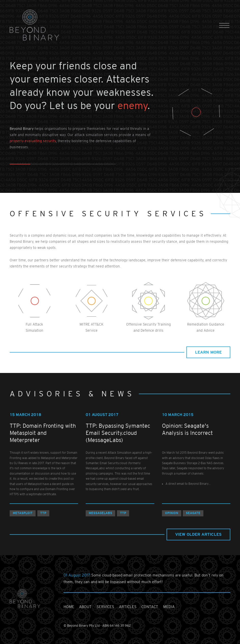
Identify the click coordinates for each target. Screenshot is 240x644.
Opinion (172, 513)
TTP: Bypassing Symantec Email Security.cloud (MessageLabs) (118, 433)
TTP (43, 513)
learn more (208, 352)
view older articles (198, 534)
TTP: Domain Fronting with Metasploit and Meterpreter (43, 433)
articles (128, 607)
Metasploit (23, 513)
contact (150, 607)
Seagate (193, 513)
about (85, 607)
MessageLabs (100, 513)
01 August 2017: (77, 575)
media (169, 607)
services (105, 607)
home (69, 607)
